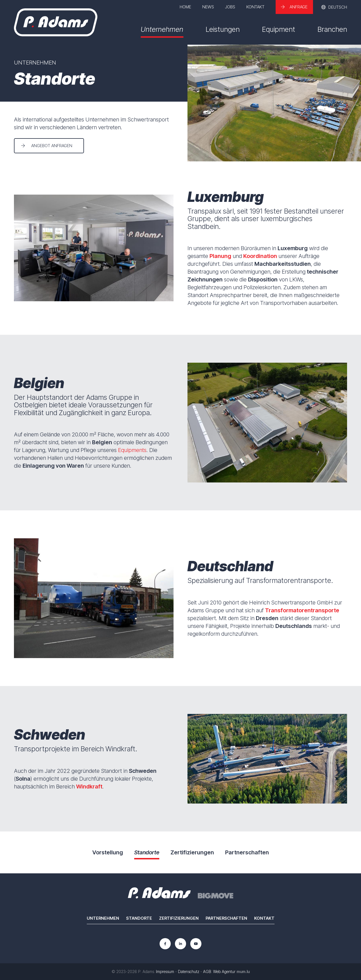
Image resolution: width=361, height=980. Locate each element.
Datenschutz (189, 971)
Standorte (139, 918)
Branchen (332, 29)
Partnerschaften (226, 918)
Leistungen (223, 29)
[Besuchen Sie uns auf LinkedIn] (181, 944)
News (208, 7)
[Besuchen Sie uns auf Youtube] (196, 944)
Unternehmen (162, 29)
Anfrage (299, 7)
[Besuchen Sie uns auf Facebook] (165, 944)
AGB (207, 971)
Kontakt (255, 7)
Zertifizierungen (179, 918)
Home (185, 7)
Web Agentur (224, 971)
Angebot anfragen (52, 146)
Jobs (230, 7)
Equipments (132, 450)
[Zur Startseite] (56, 22)
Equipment (279, 29)
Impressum (165, 971)
